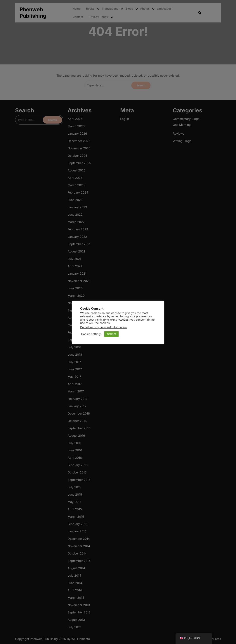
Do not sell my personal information (103, 327)
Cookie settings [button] (91, 334)
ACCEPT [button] (111, 334)
